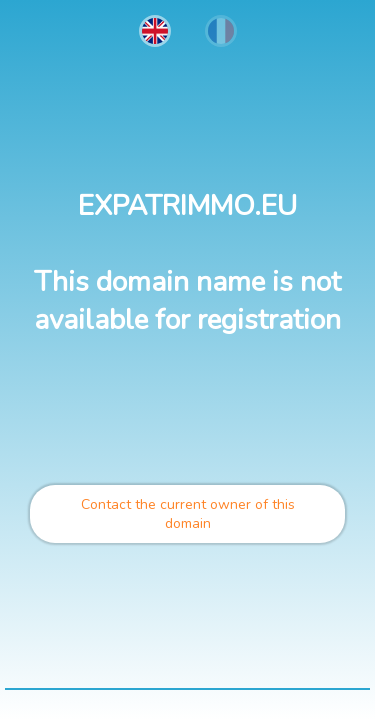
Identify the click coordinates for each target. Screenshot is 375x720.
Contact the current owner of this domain (188, 514)
